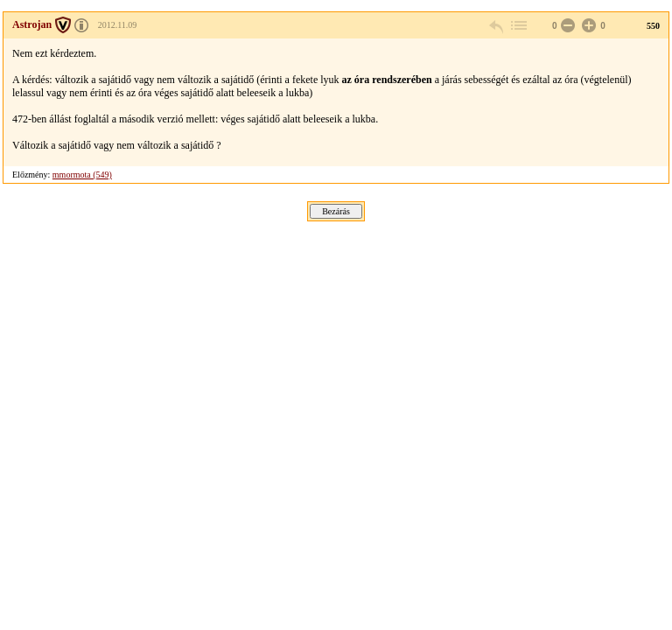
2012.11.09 (118, 25)
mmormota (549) (82, 175)
